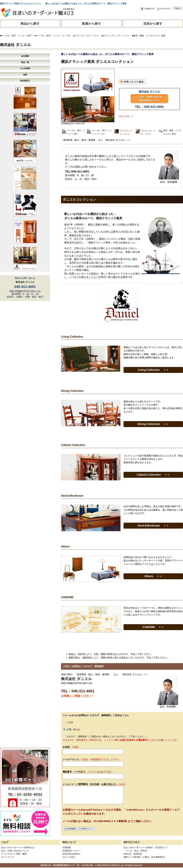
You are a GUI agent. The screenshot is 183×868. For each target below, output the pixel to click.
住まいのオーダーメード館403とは (18, 847)
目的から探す (153, 24)
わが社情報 (25, 68)
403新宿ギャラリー (71, 851)
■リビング (78, 36)
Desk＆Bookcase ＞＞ (153, 526)
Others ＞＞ (153, 576)
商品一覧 (25, 62)
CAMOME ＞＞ (153, 627)
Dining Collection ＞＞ (153, 424)
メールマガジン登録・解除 (14, 854)
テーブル (66, 36)
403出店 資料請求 (133, 854)
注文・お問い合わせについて (15, 851)
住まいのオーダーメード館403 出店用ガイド (146, 847)
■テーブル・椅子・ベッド (12, 36)
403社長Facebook (71, 854)
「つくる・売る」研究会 (135, 851)
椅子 (30, 36)
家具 (163, 36)
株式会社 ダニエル (15, 45)
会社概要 (25, 56)
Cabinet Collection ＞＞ (153, 475)
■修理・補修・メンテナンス (145, 36)
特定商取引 (25, 81)
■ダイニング (108, 36)
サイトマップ (7, 857)
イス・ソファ (92, 36)
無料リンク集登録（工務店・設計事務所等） (145, 857)
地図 (25, 75)
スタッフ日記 (69, 857)
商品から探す (30, 24)
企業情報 (66, 847)
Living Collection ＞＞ (153, 370)
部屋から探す (91, 24)
